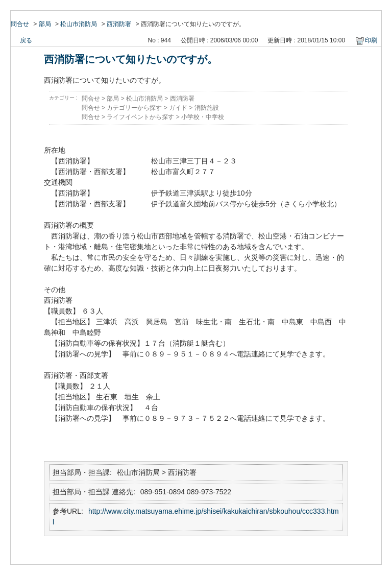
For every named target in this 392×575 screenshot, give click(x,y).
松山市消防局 (79, 24)
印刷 (371, 40)
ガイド (178, 108)
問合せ (20, 24)
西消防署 (119, 24)
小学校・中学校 (203, 117)
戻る (26, 40)
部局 (45, 24)
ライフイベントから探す (140, 117)
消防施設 (207, 108)
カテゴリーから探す (134, 108)
